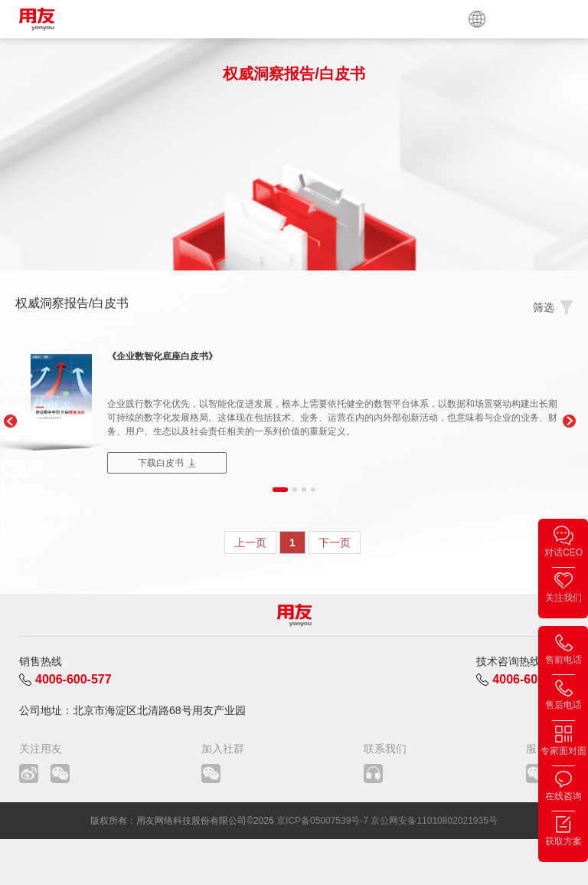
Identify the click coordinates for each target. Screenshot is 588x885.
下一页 (335, 542)
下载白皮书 (161, 463)
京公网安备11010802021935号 (434, 821)
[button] (10, 421)
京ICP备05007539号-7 (322, 821)
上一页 (250, 542)
